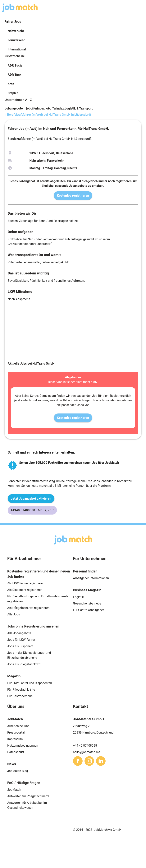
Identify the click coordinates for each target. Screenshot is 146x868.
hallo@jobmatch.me (87, 752)
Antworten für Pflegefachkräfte (28, 796)
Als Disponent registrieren (25, 590)
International (17, 49)
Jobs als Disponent (20, 646)
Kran (11, 84)
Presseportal (16, 733)
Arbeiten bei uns (18, 726)
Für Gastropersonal (20, 696)
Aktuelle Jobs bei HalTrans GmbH (31, 364)
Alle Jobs (14, 614)
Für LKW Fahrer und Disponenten (30, 683)
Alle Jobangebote (19, 633)
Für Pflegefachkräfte (21, 690)
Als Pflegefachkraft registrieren (28, 608)
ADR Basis (15, 65)
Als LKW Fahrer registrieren (26, 583)
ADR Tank (14, 75)
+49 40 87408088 (85, 746)
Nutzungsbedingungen (23, 746)
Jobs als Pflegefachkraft (24, 664)
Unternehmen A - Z (18, 100)
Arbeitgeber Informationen (91, 578)
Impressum (15, 739)
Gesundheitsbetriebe (87, 603)
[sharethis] (78, 761)
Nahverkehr (16, 31)
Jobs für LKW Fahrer (21, 640)
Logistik (78, 597)
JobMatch (14, 790)
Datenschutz (16, 752)
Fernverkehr (16, 40)
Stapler (13, 93)
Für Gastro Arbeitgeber (88, 610)
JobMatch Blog (18, 771)
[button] (73, 31)
